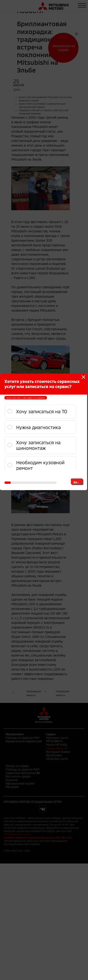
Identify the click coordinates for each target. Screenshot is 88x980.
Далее (77, 482)
